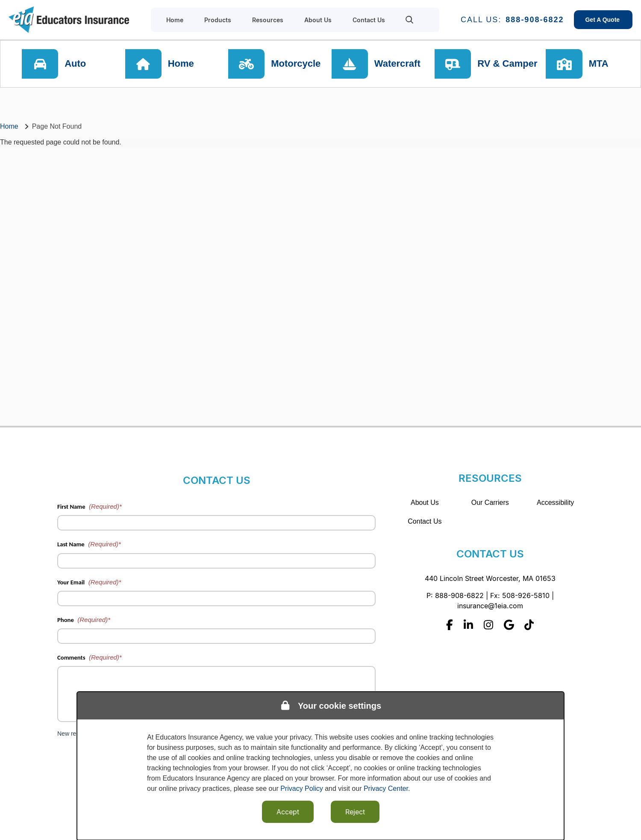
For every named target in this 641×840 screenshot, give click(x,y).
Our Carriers (490, 503)
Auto (76, 64)
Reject (355, 812)
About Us (425, 503)
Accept (288, 812)
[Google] (509, 625)
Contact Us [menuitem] (369, 20)
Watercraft (397, 64)
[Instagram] (488, 625)
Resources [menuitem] (268, 20)
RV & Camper (507, 64)
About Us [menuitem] (318, 20)
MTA (599, 64)
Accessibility (555, 503)
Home (181, 64)
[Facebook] (450, 625)
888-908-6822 (535, 20)
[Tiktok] (529, 625)
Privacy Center (386, 788)
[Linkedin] (468, 625)
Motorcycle (296, 64)
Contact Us (425, 521)
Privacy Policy (302, 788)
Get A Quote (603, 20)
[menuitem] (410, 20)
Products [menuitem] (218, 20)
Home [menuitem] (175, 20)
